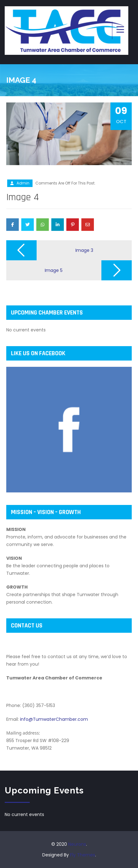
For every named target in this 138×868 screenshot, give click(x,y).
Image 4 (23, 197)
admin (23, 183)
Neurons (77, 844)
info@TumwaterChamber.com (54, 719)
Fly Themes (83, 855)
